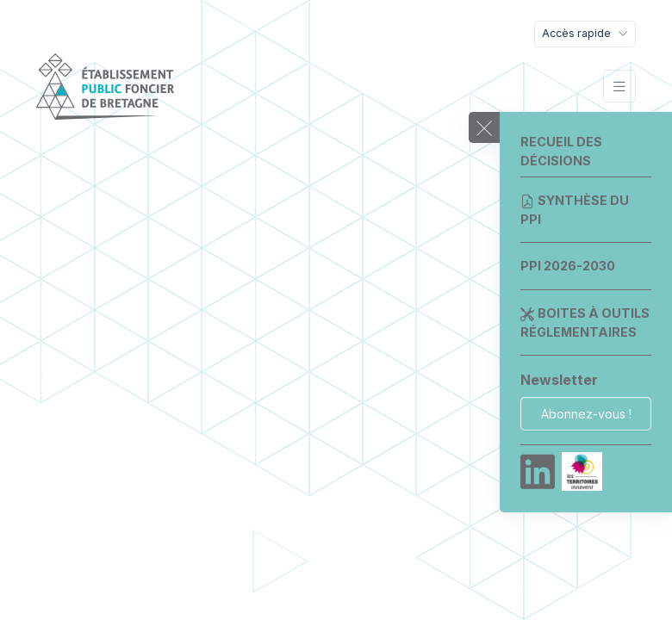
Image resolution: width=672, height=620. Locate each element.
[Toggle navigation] (585, 34)
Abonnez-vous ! (586, 414)
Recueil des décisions (561, 151)
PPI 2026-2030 (568, 266)
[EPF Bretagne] (105, 87)
